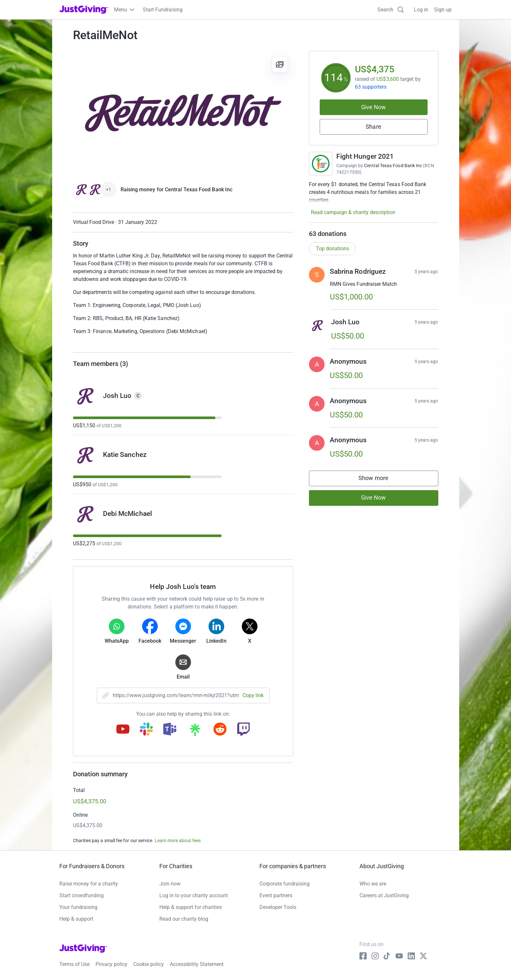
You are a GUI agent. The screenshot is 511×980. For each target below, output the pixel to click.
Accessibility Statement (197, 964)
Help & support (76, 919)
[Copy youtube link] (123, 730)
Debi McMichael (127, 514)
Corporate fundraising (285, 884)
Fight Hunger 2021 (365, 156)
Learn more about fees (178, 841)
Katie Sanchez (125, 455)
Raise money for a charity (89, 884)
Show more (380, 480)
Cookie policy (149, 964)
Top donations (332, 249)
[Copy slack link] (146, 730)
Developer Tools (278, 907)
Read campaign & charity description (353, 212)
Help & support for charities (191, 907)
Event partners (276, 895)
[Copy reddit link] (220, 730)
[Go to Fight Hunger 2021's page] (321, 164)
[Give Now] (95, 190)
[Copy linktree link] (195, 731)
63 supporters (371, 87)
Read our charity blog (184, 919)
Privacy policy (111, 964)
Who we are (373, 884)
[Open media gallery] (183, 113)
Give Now (374, 107)
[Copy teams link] (170, 730)
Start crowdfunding (81, 895)
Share (373, 127)
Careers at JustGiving (384, 895)
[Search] (391, 10)
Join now (170, 884)
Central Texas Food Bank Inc (393, 166)
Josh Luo (117, 396)
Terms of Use (74, 964)
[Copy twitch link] (243, 730)
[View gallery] (280, 64)
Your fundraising (78, 907)
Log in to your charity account (194, 895)
